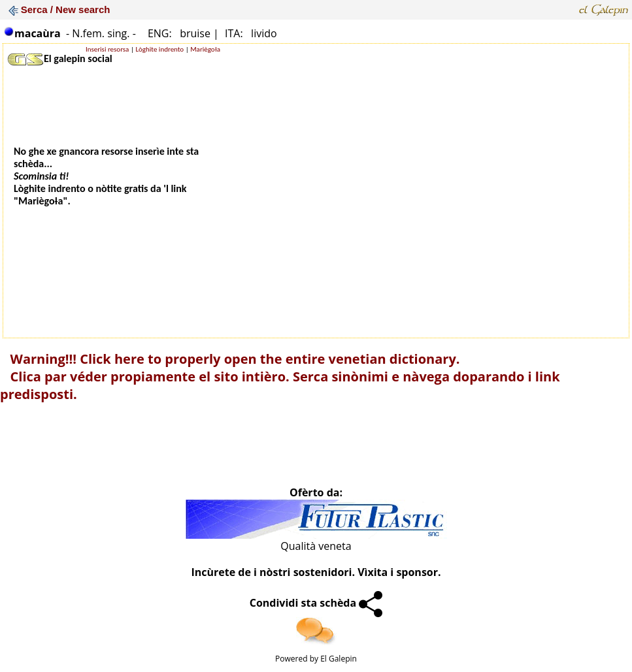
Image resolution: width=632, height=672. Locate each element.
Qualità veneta (316, 546)
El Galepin (339, 659)
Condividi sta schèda (316, 603)
